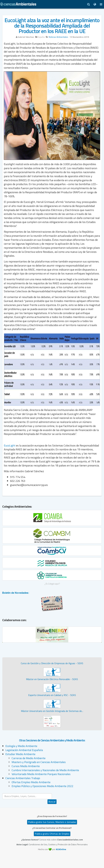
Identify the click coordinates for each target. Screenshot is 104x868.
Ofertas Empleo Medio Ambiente (31, 782)
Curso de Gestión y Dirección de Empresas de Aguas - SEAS (52, 663)
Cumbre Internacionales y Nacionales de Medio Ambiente (45, 770)
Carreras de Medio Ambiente (29, 758)
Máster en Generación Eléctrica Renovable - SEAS (52, 679)
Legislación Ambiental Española (24, 750)
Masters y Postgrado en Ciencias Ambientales (39, 762)
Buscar (52, 802)
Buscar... (52, 793)
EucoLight (10, 445)
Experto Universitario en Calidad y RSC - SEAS (52, 695)
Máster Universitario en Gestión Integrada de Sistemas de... (52, 711)
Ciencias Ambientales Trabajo (23, 778)
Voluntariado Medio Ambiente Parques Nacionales (41, 774)
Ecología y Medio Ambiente (21, 746)
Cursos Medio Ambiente (26, 766)
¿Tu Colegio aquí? (52, 584)
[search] (27, 796)
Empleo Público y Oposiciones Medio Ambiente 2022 (42, 786)
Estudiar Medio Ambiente (20, 754)
